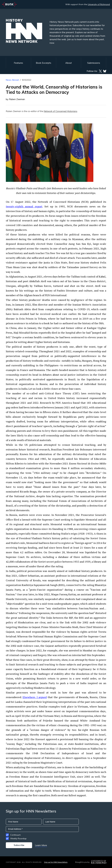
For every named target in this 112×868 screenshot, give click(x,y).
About (69, 63)
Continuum (15, 835)
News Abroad (12, 80)
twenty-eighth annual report (24, 206)
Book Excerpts (44, 63)
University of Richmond (99, 4)
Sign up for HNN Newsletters (56, 862)
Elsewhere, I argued (35, 697)
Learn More (41, 845)
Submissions (94, 63)
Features (18, 63)
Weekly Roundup (18, 838)
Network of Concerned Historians (60, 111)
